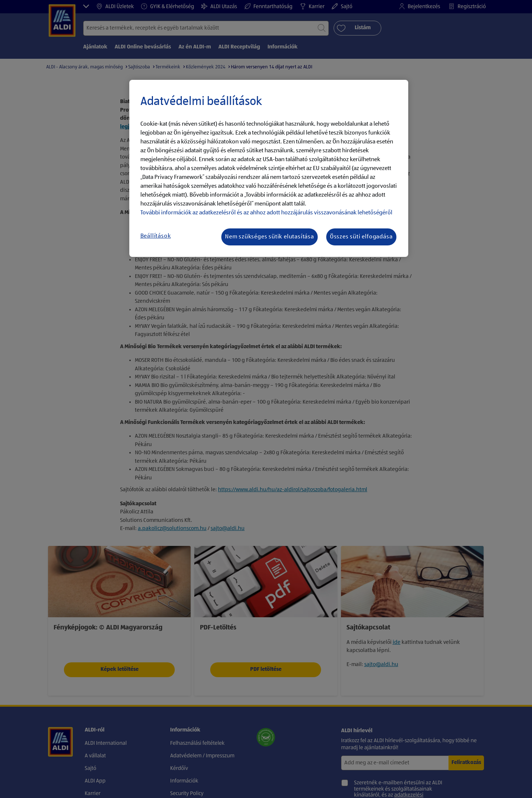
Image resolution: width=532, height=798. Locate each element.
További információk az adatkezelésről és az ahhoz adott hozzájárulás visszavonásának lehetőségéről (266, 213)
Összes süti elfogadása (361, 237)
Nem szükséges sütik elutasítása (270, 237)
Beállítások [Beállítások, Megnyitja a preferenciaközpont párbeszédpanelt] (156, 236)
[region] (269, 169)
